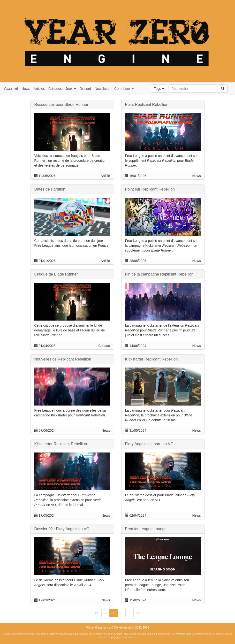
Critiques (55, 89)
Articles (39, 89)
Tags (159, 89)
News (26, 89)
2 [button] (121, 613)
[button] (97, 613)
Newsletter (103, 89)
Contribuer (124, 89)
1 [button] (114, 613)
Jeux (71, 89)
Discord (85, 89)
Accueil (11, 89)
